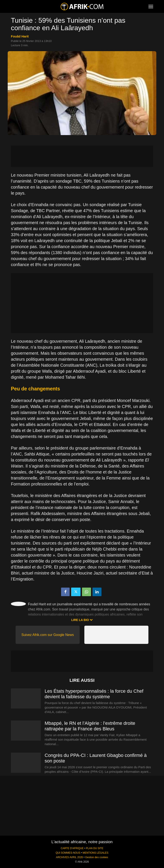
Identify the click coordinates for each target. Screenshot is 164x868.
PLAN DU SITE (94, 848)
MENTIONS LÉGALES (95, 853)
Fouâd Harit (20, 36)
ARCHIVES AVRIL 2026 (69, 857)
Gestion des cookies (97, 857)
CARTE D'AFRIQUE (72, 848)
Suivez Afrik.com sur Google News (48, 635)
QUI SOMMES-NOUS (68, 853)
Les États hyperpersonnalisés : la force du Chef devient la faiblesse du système (94, 694)
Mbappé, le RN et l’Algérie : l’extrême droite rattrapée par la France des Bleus (90, 726)
